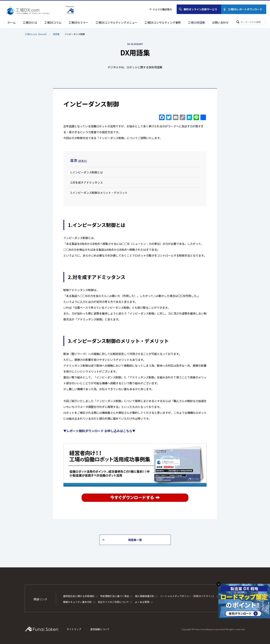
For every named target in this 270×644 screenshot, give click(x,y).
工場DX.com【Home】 (36, 34)
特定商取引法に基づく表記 (115, 596)
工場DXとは (30, 22)
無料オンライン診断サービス (200, 9)
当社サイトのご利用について (113, 602)
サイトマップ (74, 629)
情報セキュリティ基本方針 (77, 602)
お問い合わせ (220, 22)
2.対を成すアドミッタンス (87, 182)
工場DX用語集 (196, 22)
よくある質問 (142, 602)
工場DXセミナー (79, 22)
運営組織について (100, 629)
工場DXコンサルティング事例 (163, 22)
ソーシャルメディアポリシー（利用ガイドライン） (188, 596)
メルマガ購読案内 (162, 9)
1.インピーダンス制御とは (87, 172)
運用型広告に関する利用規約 (79, 596)
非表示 (82, 161)
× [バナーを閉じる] (219, 584)
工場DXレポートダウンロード (245, 9)
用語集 (56, 34)
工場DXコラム (53, 22)
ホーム (12, 22)
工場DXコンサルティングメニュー (116, 22)
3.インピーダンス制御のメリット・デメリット (99, 193)
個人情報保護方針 (145, 596)
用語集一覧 (135, 540)
